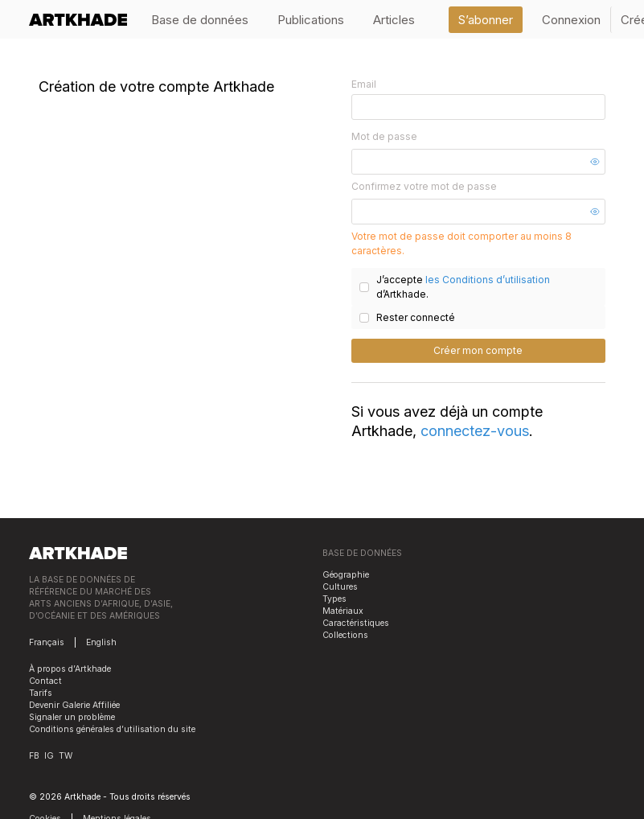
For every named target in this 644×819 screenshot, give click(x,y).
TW (66, 756)
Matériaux (343, 611)
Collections (345, 635)
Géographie (346, 575)
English (101, 642)
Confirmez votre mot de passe (424, 186)
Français (47, 642)
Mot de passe (384, 136)
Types (334, 599)
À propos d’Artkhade (70, 669)
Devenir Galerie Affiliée (74, 705)
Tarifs (41, 693)
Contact (45, 681)
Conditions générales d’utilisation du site (112, 729)
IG (49, 756)
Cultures (340, 587)
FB (34, 756)
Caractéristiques (356, 623)
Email (364, 84)
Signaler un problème (72, 717)
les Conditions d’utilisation (488, 280)
